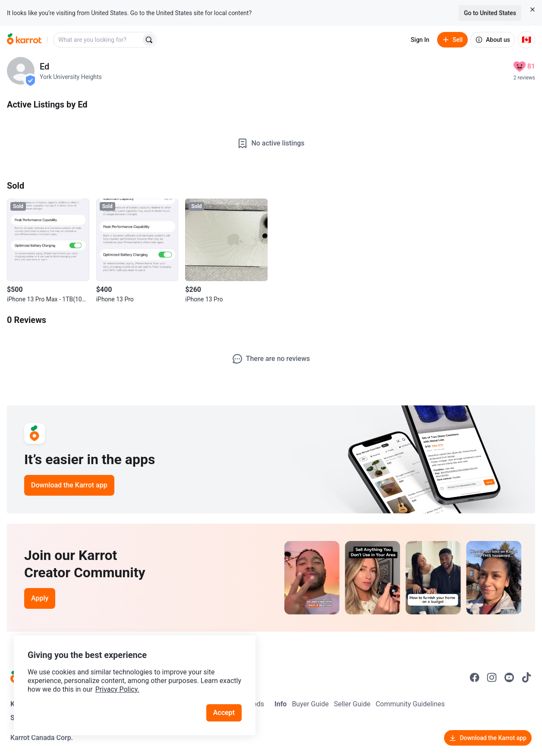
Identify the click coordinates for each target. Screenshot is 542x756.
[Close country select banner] (533, 9)
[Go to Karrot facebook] (475, 677)
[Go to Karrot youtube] (509, 677)
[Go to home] (24, 40)
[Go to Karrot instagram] (492, 677)
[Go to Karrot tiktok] (526, 677)
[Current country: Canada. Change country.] (526, 40)
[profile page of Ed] (21, 71)
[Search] (149, 40)
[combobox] (98, 40)
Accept (224, 713)
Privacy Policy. (117, 689)
